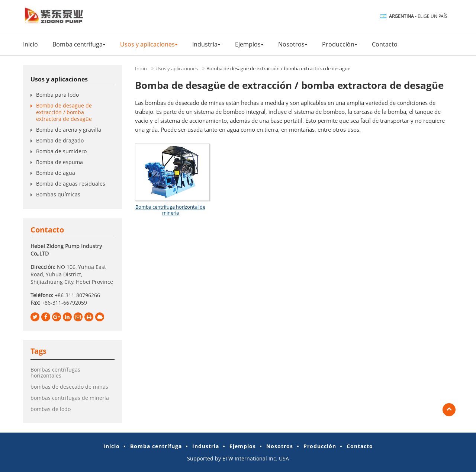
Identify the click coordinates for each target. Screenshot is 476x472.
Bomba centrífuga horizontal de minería (170, 210)
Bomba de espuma (59, 162)
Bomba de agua (56, 173)
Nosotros (280, 446)
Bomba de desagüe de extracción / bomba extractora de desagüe (64, 112)
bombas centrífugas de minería (70, 398)
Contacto (385, 44)
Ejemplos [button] (249, 44)
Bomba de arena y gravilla (70, 130)
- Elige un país (418, 16)
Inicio (30, 44)
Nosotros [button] (293, 44)
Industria (206, 446)
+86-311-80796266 (77, 295)
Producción (320, 446)
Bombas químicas (58, 194)
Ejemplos (243, 446)
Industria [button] (206, 44)
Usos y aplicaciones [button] (149, 44)
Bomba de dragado (60, 140)
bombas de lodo (51, 409)
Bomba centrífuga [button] (79, 44)
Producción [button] (340, 44)
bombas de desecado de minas (69, 387)
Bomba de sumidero (61, 151)
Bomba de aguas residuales (71, 184)
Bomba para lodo (57, 95)
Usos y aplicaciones (177, 68)
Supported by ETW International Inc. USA (238, 458)
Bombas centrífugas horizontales (55, 373)
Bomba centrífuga (156, 446)
